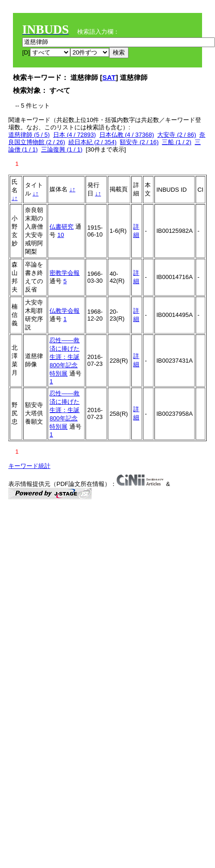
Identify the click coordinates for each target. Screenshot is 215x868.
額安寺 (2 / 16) (139, 142)
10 (61, 235)
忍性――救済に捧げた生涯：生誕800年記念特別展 (64, 357)
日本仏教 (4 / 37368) (127, 135)
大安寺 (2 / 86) (177, 135)
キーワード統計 (29, 466)
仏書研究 (61, 227)
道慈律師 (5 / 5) (29, 135)
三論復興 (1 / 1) (62, 149)
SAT (109, 77)
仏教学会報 (64, 311)
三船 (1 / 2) (177, 142)
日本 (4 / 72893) (75, 135)
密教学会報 (64, 273)
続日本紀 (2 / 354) (92, 142)
